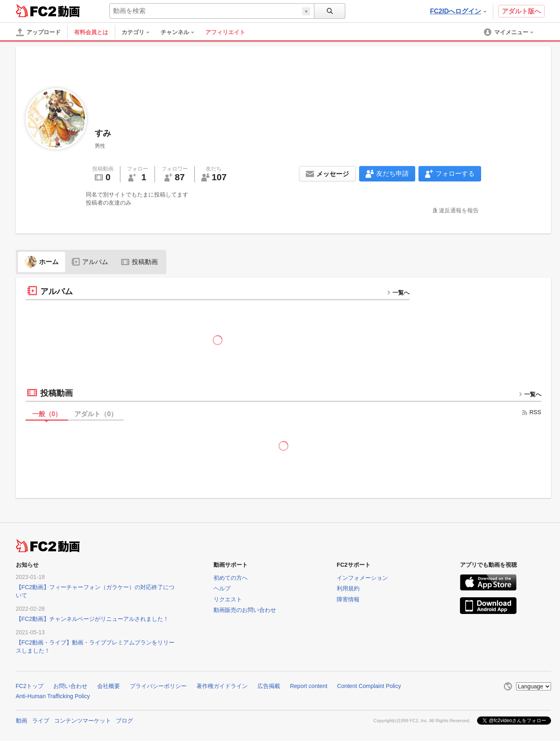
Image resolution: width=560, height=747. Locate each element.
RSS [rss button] (531, 412)
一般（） (47, 414)
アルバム (90, 262)
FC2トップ (30, 686)
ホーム (41, 262)
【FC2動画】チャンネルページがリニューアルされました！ (92, 619)
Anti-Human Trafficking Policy (53, 696)
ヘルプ (222, 588)
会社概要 (109, 686)
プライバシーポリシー (158, 686)
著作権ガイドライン (222, 686)
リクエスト (228, 599)
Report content (309, 686)
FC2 (36, 11)
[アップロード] (38, 32)
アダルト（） (96, 414)
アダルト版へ (521, 11)
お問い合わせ (70, 686)
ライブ (41, 721)
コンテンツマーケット (83, 721)
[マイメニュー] (509, 32)
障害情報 (348, 599)
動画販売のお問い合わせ (245, 610)
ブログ (124, 721)
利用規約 (348, 588)
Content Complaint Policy (369, 686)
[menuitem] (139, 32)
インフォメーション (362, 578)
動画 (22, 721)
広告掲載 (269, 686)
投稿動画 (139, 262)
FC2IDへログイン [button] (458, 11)
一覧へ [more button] (398, 293)
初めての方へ (231, 578)
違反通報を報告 (459, 210)
